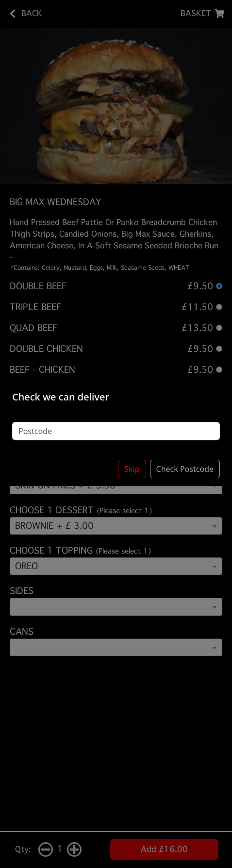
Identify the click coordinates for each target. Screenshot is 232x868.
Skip (132, 469)
